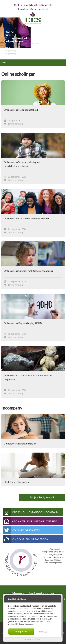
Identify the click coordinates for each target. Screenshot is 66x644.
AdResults (37, 640)
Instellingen (43, 632)
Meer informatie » (10, 51)
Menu (4, 62)
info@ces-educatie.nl (37, 9)
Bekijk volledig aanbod (42, 497)
